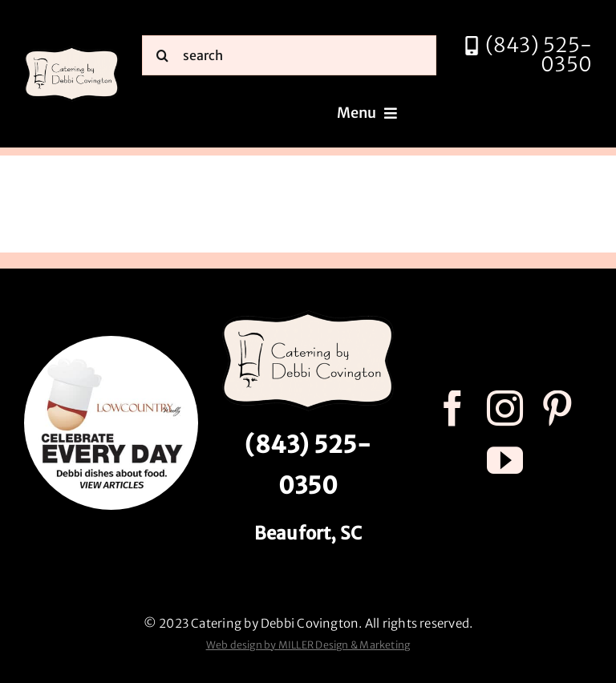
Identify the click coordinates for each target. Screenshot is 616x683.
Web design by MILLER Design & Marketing (308, 645)
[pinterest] (557, 408)
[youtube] (505, 461)
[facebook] (453, 408)
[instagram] (505, 408)
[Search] (162, 55)
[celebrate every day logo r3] (111, 342)
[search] (289, 55)
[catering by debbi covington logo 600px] (72, 51)
